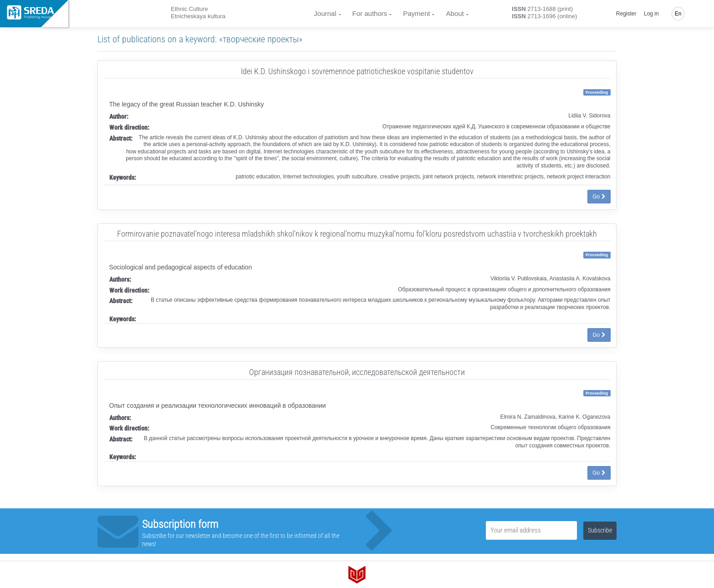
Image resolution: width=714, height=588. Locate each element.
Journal (325, 13)
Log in (651, 14)
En (678, 14)
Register (626, 14)
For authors (370, 13)
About (455, 13)
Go (599, 197)
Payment (416, 13)
